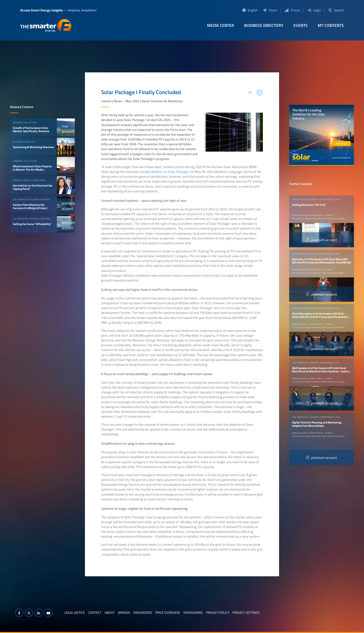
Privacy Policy (218, 612)
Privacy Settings (246, 612)
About (110, 612)
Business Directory (264, 25)
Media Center (221, 25)
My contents (331, 25)
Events (301, 25)
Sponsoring (193, 612)
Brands (124, 612)
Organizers (143, 612)
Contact (95, 612)
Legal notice (75, 612)
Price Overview (168, 612)
